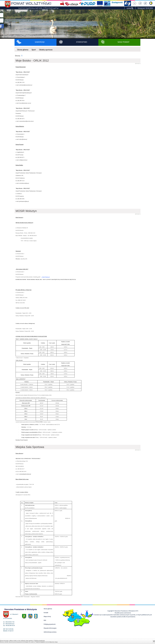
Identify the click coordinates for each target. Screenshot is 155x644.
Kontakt (46, 613)
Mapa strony (47, 617)
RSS (45, 620)
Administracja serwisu (50, 632)
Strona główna (23, 50)
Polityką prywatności (39, 641)
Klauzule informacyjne (50, 628)
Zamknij (154, 641)
